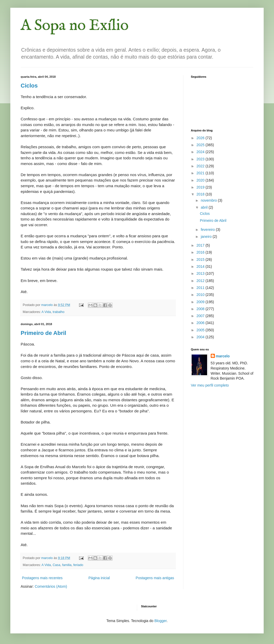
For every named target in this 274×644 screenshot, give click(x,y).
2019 (201, 187)
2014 (201, 266)
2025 (201, 145)
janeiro (207, 237)
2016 (201, 252)
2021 (201, 173)
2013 (201, 273)
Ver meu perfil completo (210, 385)
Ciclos (29, 86)
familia (67, 565)
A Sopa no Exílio (75, 26)
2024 (201, 152)
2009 (201, 302)
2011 (201, 288)
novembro (209, 200)
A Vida (46, 312)
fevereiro (208, 230)
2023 (201, 159)
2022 (201, 166)
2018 (201, 194)
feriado (78, 565)
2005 (201, 330)
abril (205, 207)
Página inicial (99, 578)
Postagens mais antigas (155, 578)
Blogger (161, 621)
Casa (56, 565)
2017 (201, 245)
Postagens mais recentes (42, 578)
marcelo (223, 356)
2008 (201, 309)
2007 (201, 316)
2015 (201, 260)
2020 (201, 180)
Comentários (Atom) (51, 586)
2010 (201, 295)
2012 (201, 281)
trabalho (59, 312)
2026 (201, 138)
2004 (201, 337)
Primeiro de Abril (43, 333)
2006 (201, 323)
